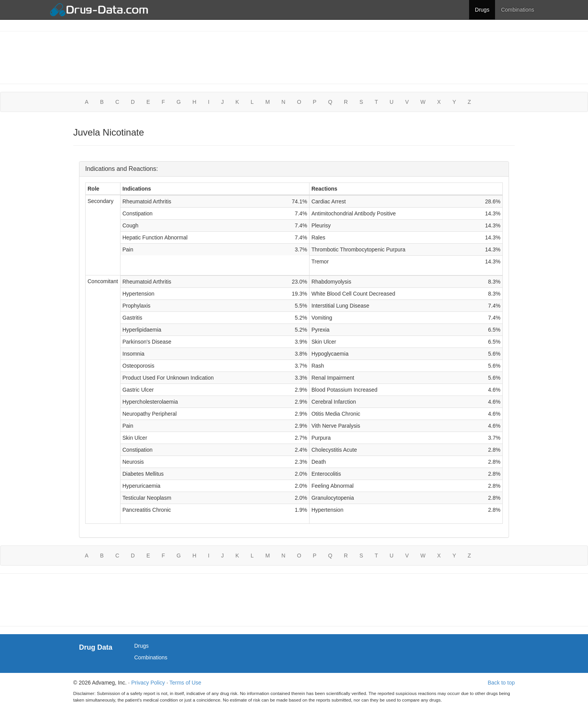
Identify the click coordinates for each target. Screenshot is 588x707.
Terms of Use (185, 683)
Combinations (518, 10)
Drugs (482, 10)
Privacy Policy (148, 683)
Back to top (501, 683)
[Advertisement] (294, 57)
